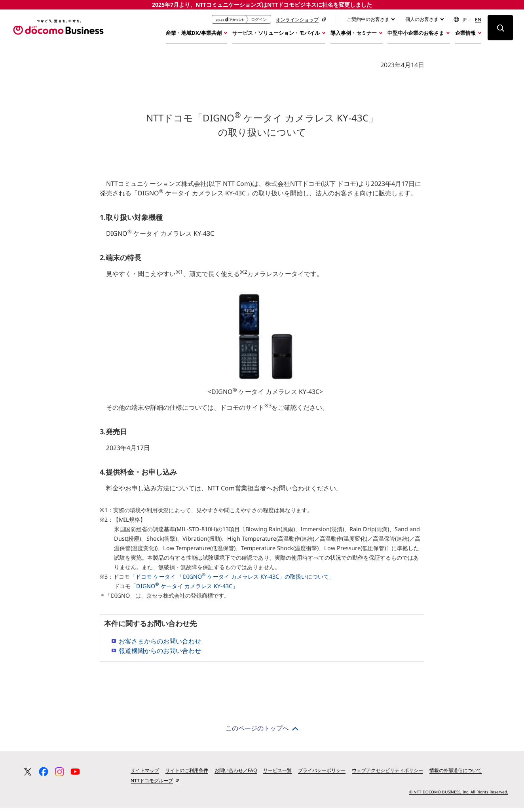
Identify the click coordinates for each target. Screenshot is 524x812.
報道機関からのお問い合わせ (160, 654)
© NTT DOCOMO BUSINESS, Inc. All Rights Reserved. (459, 795)
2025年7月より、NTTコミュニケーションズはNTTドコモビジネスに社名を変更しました (262, 5)
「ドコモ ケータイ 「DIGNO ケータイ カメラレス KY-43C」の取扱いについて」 (232, 580)
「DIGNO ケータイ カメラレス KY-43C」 (184, 590)
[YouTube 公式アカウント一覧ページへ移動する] (75, 775)
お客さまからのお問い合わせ (160, 645)
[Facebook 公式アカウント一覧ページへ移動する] (44, 775)
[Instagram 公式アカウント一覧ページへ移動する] (59, 775)
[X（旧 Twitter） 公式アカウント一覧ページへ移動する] (28, 775)
